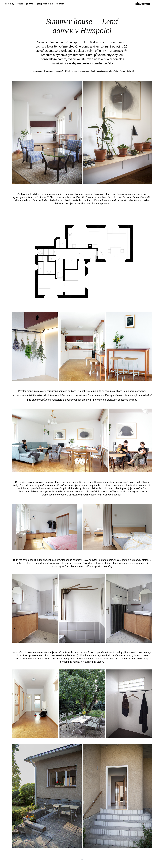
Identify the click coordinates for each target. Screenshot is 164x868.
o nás (20, 4)
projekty (10, 4)
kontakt (60, 4)
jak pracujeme (45, 4)
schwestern (142, 4)
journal (30, 4)
